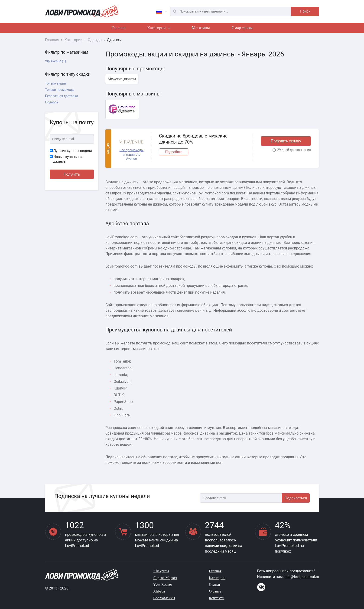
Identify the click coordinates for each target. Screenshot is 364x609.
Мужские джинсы (122, 79)
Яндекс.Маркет (165, 578)
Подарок (52, 102)
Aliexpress (161, 571)
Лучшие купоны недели (71, 151)
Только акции (55, 83)
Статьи (214, 584)
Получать (72, 174)
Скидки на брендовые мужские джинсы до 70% (193, 139)
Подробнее (174, 152)
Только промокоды (60, 90)
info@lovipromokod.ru (302, 577)
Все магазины (164, 598)
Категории (159, 29)
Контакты (217, 598)
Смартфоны (242, 28)
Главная (118, 28)
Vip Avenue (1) (55, 61)
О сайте (215, 591)
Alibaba (159, 591)
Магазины (201, 28)
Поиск (305, 11)
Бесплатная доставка (62, 96)
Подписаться (296, 498)
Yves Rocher (163, 584)
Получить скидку (286, 141)
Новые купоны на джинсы (66, 159)
